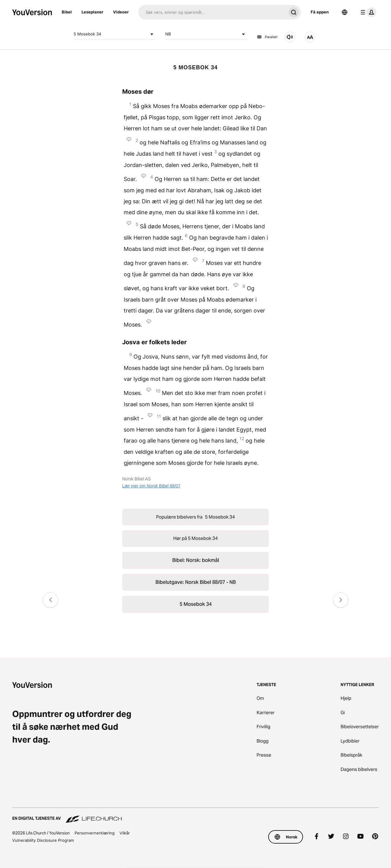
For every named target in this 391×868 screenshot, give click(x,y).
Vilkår (125, 833)
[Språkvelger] (345, 12)
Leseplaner (92, 12)
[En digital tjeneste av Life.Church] (195, 816)
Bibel (67, 12)
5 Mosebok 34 (115, 34)
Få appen (320, 12)
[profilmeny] (367, 12)
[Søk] (212, 12)
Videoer (121, 12)
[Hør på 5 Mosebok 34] (290, 37)
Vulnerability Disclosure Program (43, 840)
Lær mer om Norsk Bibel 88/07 (151, 486)
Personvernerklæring (95, 833)
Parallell (267, 37)
